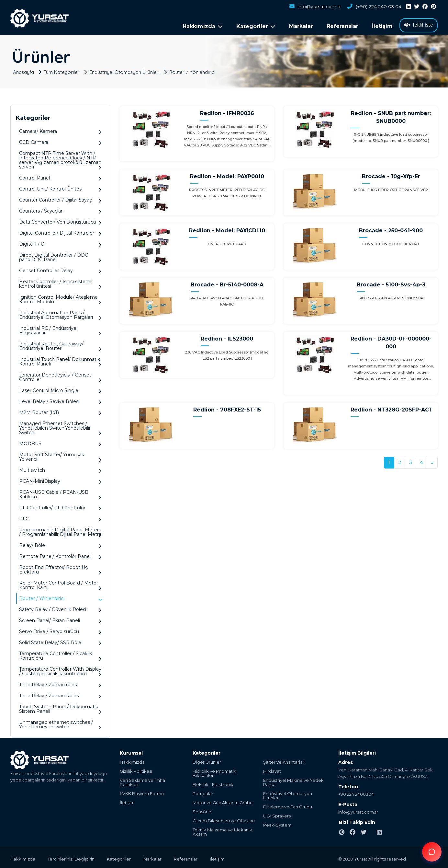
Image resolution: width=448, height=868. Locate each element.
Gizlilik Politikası (136, 770)
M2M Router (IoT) (60, 411)
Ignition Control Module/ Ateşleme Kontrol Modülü (60, 298)
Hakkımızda (132, 761)
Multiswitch (60, 469)
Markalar (301, 26)
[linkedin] (409, 7)
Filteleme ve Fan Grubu (288, 805)
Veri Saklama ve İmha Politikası (142, 781)
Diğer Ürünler (207, 761)
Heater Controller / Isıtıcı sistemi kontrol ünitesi (60, 282)
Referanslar (342, 26)
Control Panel (60, 176)
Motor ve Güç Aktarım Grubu (223, 801)
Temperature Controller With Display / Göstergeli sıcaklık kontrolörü (60, 670)
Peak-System (277, 823)
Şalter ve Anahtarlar (284, 761)
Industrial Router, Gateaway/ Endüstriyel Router (60, 345)
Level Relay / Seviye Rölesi (60, 400)
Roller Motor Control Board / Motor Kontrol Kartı (60, 584)
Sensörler (203, 810)
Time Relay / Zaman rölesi (60, 683)
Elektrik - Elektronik (213, 783)
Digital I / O (60, 243)
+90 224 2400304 (356, 793)
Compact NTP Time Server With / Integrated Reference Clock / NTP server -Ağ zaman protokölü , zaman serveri (60, 159)
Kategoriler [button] (256, 26)
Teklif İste (419, 25)
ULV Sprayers (277, 814)
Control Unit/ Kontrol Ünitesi (60, 187)
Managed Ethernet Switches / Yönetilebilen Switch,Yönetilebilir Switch (60, 427)
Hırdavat (272, 770)
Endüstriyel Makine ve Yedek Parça (293, 781)
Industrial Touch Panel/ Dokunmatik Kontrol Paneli (60, 360)
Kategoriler (120, 857)
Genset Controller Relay (60, 269)
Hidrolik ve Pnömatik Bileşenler (214, 772)
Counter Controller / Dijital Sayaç (60, 198)
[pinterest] (433, 7)
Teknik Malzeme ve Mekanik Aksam (222, 830)
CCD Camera (60, 141)
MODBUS (60, 442)
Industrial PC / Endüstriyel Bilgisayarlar (60, 329)
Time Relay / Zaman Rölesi (60, 694)
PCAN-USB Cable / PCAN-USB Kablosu (60, 493)
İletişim (382, 26)
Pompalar (203, 792)
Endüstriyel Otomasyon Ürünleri (126, 70)
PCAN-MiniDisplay (60, 480)
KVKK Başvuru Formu (142, 792)
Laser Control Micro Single (60, 389)
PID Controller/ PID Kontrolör (60, 506)
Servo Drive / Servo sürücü (60, 630)
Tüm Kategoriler (62, 70)
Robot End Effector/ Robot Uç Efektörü (60, 568)
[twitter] (417, 7)
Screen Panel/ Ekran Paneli (60, 619)
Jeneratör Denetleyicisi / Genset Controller (60, 376)
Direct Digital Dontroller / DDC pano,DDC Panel (60, 256)
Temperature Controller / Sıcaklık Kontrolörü (60, 654)
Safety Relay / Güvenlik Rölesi (60, 608)
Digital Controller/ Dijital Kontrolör (60, 231)
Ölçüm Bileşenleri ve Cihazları (224, 819)
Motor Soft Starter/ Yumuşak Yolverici (60, 455)
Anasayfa (24, 70)
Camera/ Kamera (60, 130)
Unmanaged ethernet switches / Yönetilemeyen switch (60, 723)
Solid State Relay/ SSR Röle (60, 641)
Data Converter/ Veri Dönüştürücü (60, 220)
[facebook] (425, 7)
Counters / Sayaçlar (60, 209)
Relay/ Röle (60, 544)
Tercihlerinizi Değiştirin (72, 857)
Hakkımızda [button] (203, 26)
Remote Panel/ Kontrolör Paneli (60, 555)
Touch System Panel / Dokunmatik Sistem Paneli (60, 707)
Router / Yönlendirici (194, 70)
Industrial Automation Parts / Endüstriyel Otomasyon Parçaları (60, 313)
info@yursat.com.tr (315, 7)
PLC (60, 517)
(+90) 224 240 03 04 (374, 7)
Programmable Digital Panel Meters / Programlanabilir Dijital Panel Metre (60, 531)
